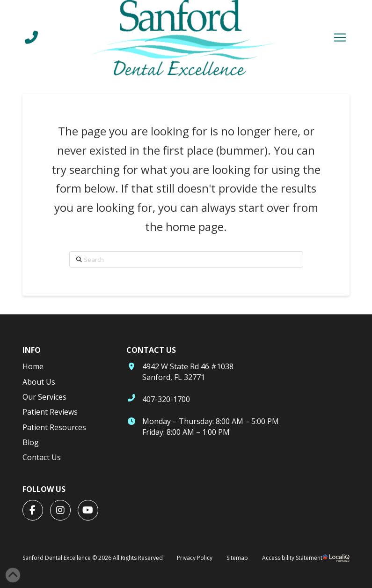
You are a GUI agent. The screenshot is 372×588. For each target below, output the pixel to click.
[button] (340, 37)
